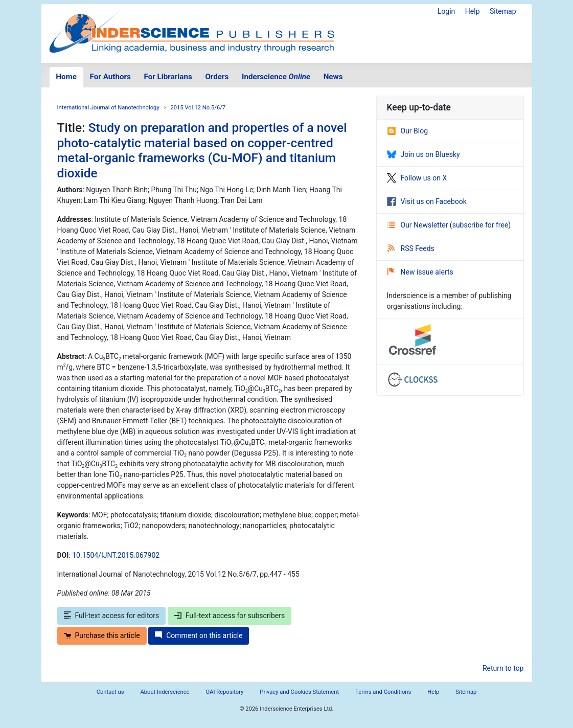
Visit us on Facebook (427, 201)
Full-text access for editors (112, 616)
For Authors (110, 77)
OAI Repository (225, 692)
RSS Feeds (411, 248)
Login (446, 11)
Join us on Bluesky (423, 154)
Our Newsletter (419, 225)
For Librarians (168, 77)
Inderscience (276, 77)
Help (473, 11)
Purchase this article (102, 635)
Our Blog (408, 131)
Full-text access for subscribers (230, 616)
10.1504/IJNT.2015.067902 (116, 555)
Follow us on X (417, 178)
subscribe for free (480, 225)
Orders (217, 77)
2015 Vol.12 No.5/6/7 (198, 108)
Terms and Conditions (383, 692)
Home (66, 77)
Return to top (503, 668)
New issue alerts (420, 272)
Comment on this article (199, 635)
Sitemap (503, 11)
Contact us (110, 692)
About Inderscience (165, 692)
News (333, 77)
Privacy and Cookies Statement (299, 692)
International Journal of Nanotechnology (108, 108)
